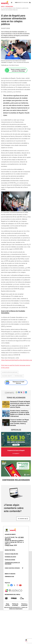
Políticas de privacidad (15, 605)
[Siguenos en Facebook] (9, 585)
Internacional (9, 7)
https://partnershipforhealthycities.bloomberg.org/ (17, 360)
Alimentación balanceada (10, 372)
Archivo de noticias (10, 560)
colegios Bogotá (7, 376)
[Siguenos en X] (14, 585)
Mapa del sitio (8, 605)
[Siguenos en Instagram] (17, 585)
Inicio (3, 7)
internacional (19, 376)
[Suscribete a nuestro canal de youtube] (20, 585)
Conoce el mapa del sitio (11, 554)
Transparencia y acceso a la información (12, 563)
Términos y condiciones (24, 605)
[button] (17, 393)
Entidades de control (10, 557)
